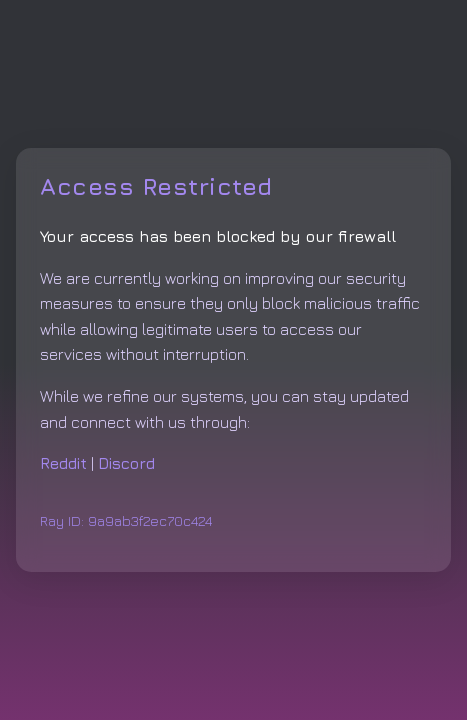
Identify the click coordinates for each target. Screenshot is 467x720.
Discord (126, 463)
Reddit (63, 463)
